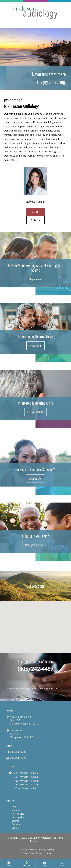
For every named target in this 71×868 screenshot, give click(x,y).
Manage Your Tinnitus (35, 545)
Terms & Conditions (32, 853)
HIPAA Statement (28, 850)
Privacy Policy (46, 850)
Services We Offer (35, 412)
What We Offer (36, 479)
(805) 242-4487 (36, 669)
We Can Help (35, 346)
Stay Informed (36, 279)
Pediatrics (17, 824)
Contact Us (36, 220)
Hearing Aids (18, 817)
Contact (15, 828)
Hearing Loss (18, 814)
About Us (35, 212)
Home (15, 807)
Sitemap (48, 853)
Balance (15, 821)
